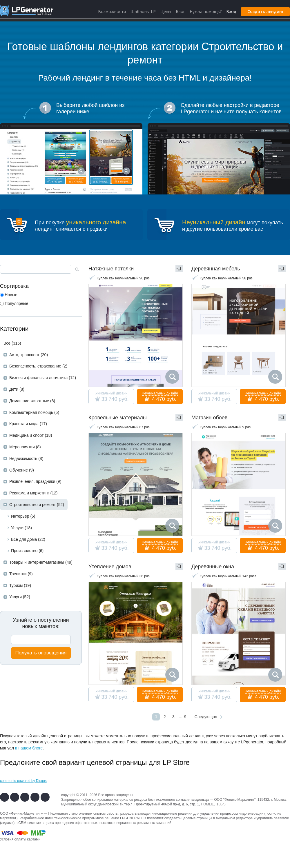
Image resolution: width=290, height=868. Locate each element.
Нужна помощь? (206, 11)
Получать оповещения (41, 653)
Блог (180, 11)
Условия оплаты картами (20, 839)
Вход (231, 11)
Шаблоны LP (143, 11)
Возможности (112, 11)
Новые (11, 295)
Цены (166, 11)
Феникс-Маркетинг (239, 800)
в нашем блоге (29, 748)
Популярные (16, 303)
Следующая (206, 717)
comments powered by (23, 781)
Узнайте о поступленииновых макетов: (41, 623)
